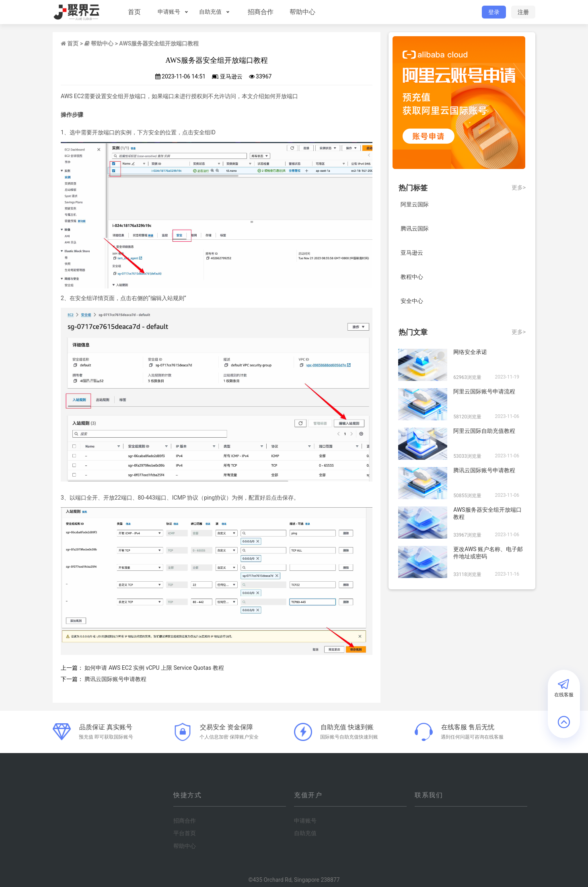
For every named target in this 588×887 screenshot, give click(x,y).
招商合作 (259, 12)
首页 (133, 12)
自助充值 (209, 12)
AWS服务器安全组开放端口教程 (487, 513)
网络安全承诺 (470, 352)
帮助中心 (301, 12)
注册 (523, 12)
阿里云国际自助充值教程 (484, 431)
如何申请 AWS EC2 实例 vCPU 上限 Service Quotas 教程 (154, 668)
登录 (494, 12)
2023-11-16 (507, 574)
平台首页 (185, 833)
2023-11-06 (507, 416)
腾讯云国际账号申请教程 (115, 679)
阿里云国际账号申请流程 (484, 391)
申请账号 (168, 12)
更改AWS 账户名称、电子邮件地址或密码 (488, 553)
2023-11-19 (507, 377)
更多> (519, 187)
